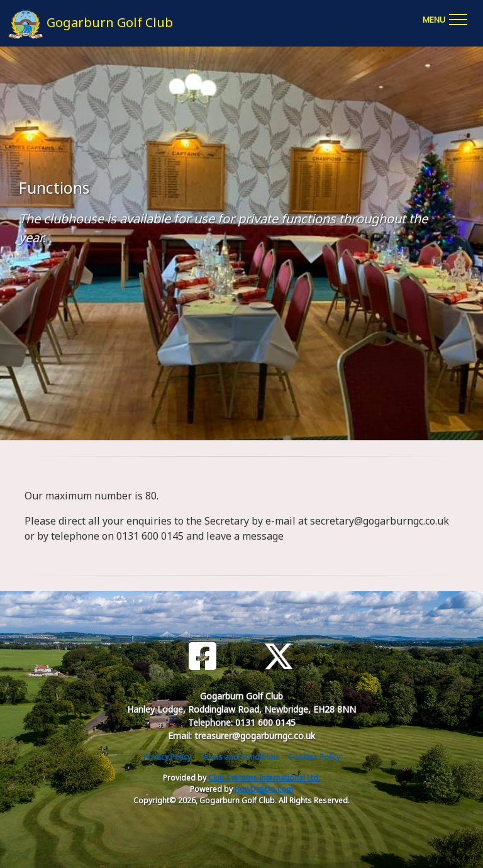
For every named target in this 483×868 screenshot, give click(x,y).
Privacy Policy (167, 757)
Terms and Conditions (240, 757)
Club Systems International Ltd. (264, 778)
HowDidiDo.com (264, 789)
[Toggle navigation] (445, 18)
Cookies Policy (314, 757)
